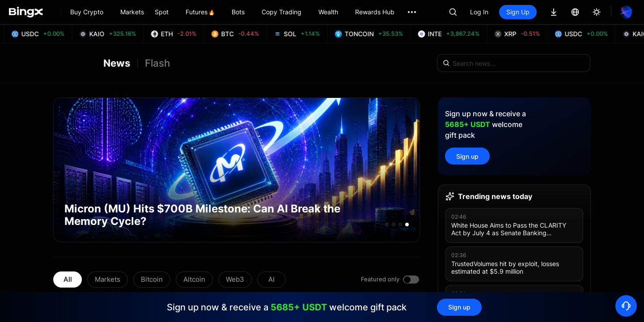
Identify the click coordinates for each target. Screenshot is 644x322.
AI (271, 279)
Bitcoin (152, 279)
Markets (108, 279)
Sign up (467, 156)
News (117, 63)
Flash (157, 63)
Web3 (235, 279)
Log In (479, 12)
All (68, 279)
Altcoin (194, 279)
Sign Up (518, 12)
